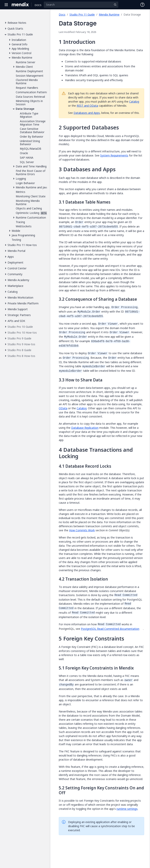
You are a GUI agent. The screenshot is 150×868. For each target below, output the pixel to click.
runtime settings (127, 809)
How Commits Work (82, 530)
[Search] (81, 5)
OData (63, 408)
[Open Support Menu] (142, 5)
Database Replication (85, 428)
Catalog (134, 101)
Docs (62, 14)
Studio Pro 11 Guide (82, 14)
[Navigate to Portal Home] (20, 5)
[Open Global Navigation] (6, 5)
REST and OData (87, 106)
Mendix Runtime (109, 14)
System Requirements (114, 155)
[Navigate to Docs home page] (38, 5)
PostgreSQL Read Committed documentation (110, 629)
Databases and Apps (87, 113)
